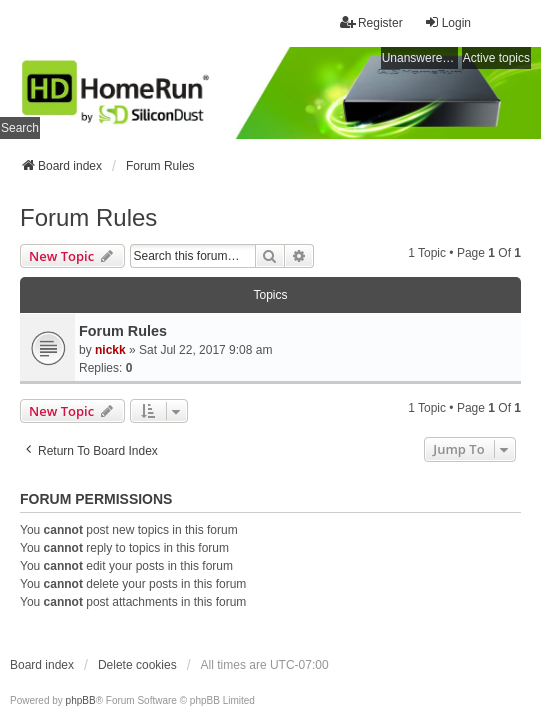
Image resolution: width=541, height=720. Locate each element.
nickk (110, 350)
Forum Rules (88, 217)
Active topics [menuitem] (496, 58)
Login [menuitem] (447, 22)
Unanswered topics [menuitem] (420, 58)
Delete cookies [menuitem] (137, 665)
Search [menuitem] (20, 128)
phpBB (81, 700)
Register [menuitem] (371, 22)
